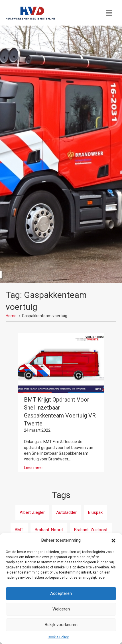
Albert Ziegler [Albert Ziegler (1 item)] (32, 512)
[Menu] (109, 13)
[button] (113, 541)
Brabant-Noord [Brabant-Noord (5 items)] (49, 530)
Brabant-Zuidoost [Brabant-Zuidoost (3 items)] (91, 530)
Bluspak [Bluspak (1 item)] (95, 512)
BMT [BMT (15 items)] (19, 530)
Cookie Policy (58, 637)
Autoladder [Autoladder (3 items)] (66, 512)
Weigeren (61, 609)
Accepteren (61, 593)
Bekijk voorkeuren (61, 625)
